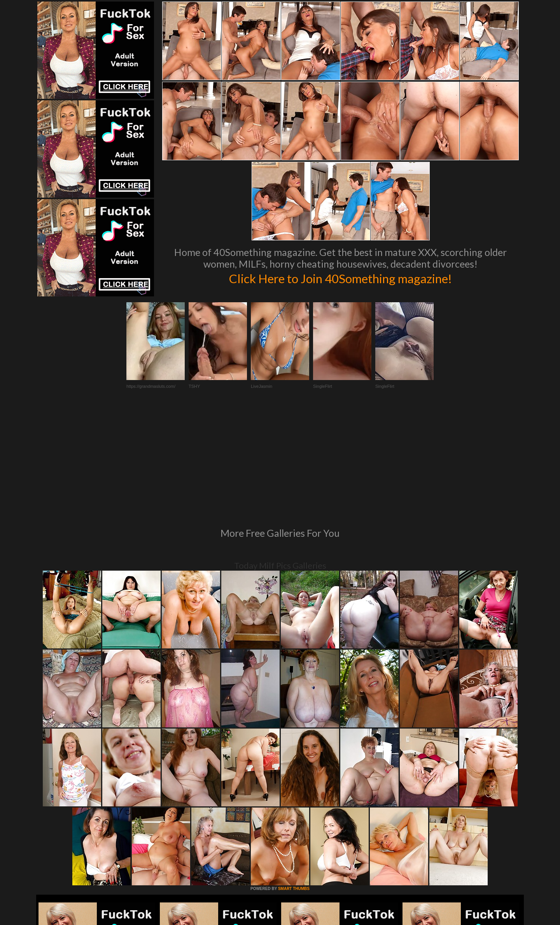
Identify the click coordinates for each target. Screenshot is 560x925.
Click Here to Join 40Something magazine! (340, 278)
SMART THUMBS (294, 782)
